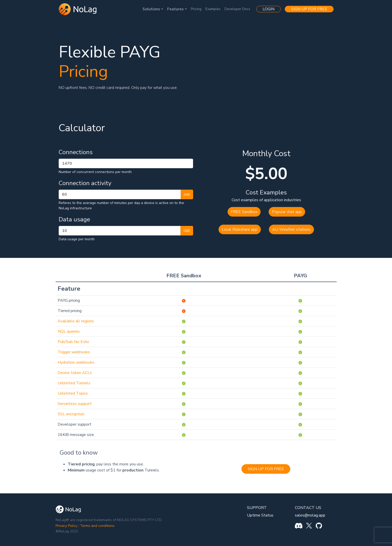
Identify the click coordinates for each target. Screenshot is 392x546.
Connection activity (85, 183)
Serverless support (75, 404)
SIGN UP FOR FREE (309, 9)
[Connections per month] (126, 163)
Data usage (74, 219)
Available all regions (76, 321)
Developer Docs (237, 9)
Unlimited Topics (73, 393)
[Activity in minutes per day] (120, 194)
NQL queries (69, 331)
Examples (213, 9)
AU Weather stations (291, 229)
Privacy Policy (66, 526)
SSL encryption (71, 414)
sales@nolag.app (310, 515)
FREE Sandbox (244, 212)
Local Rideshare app (240, 229)
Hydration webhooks (76, 362)
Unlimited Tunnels (74, 383)
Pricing (196, 9)
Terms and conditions (97, 526)
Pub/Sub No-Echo (73, 342)
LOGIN (269, 9)
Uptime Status (260, 515)
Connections (76, 152)
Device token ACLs (75, 373)
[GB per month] (120, 231)
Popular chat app (287, 212)
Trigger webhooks (74, 352)
